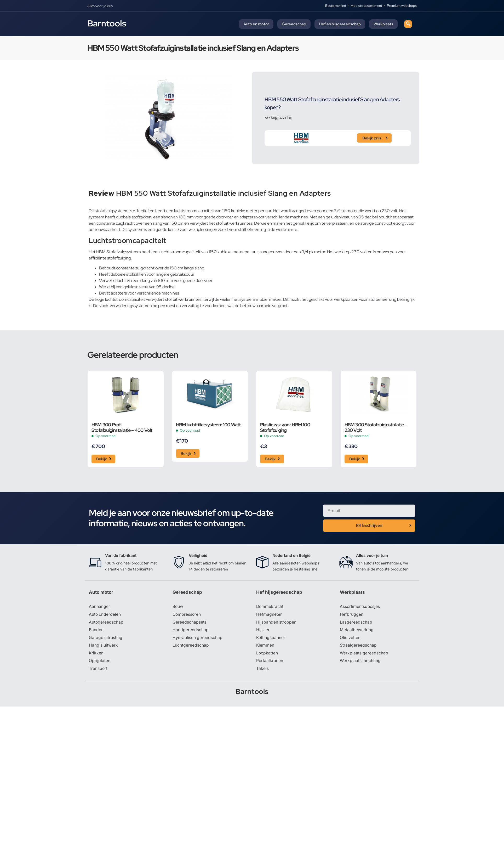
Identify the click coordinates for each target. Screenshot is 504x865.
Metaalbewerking (357, 631)
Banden (96, 631)
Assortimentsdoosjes (360, 607)
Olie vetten (350, 639)
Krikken (96, 654)
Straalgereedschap (358, 647)
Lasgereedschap (356, 623)
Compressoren (187, 615)
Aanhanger (99, 607)
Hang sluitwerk (104, 647)
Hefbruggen (352, 615)
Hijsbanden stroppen (277, 623)
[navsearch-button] (408, 24)
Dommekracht (270, 607)
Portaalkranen (270, 662)
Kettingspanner (271, 639)
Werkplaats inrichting (360, 662)
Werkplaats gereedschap (364, 654)
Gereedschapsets (190, 623)
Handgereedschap (191, 631)
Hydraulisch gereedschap (198, 639)
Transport (98, 670)
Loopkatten (267, 654)
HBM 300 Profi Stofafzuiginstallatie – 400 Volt (122, 427)
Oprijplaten (100, 662)
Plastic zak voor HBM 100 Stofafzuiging (285, 427)
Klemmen (265, 647)
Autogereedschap (106, 623)
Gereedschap (294, 24)
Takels (262, 670)
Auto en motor (256, 24)
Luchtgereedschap (191, 647)
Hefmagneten (269, 615)
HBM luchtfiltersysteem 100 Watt (208, 425)
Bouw (178, 607)
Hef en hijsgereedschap (340, 24)
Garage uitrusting (106, 639)
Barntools (107, 23)
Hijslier (263, 631)
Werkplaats (383, 24)
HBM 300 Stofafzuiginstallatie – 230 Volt (376, 427)
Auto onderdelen (105, 615)
